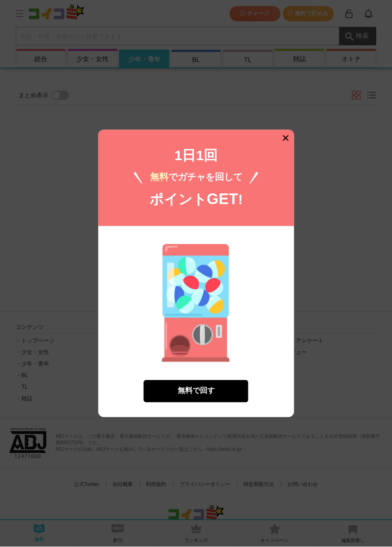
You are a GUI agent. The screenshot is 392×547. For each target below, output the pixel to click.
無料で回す (196, 386)
